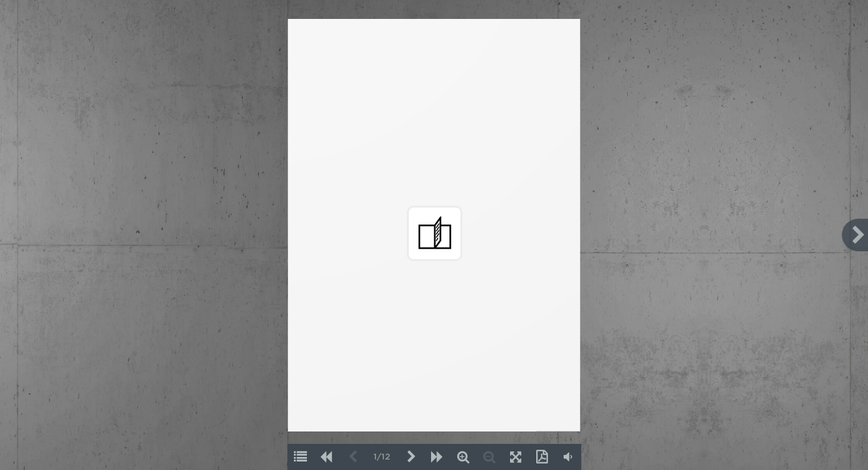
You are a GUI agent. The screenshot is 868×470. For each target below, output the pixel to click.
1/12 (382, 457)
